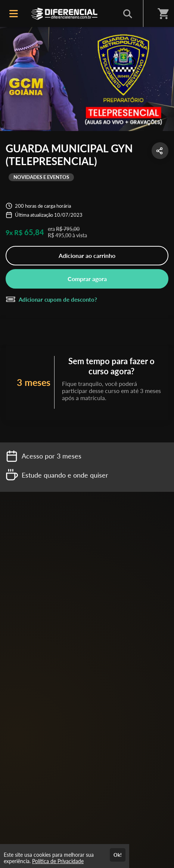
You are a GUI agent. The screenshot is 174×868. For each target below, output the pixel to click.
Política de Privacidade (58, 861)
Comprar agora (87, 279)
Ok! (118, 855)
